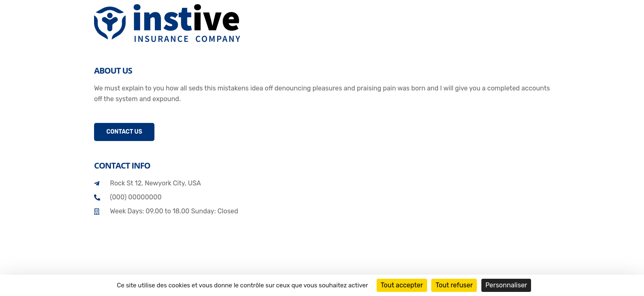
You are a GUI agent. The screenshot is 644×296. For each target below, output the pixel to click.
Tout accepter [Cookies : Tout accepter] (402, 285)
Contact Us (124, 132)
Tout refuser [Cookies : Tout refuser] (454, 285)
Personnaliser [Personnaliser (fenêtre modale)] (506, 285)
